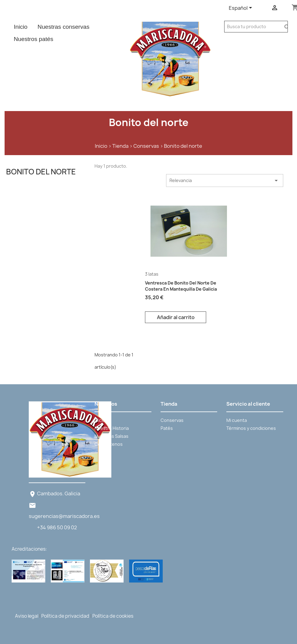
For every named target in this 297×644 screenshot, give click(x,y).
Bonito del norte (41, 172)
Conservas (172, 420)
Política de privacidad (65, 616)
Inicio (21, 27)
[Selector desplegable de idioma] (241, 8)
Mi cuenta (237, 420)
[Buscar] (253, 27)
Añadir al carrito (176, 317)
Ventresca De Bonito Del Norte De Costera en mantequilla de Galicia (181, 286)
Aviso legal (27, 616)
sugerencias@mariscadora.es (64, 516)
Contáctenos (109, 444)
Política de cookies (113, 616)
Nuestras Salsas (111, 436)
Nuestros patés (33, 39)
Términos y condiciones (251, 428)
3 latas (152, 274)
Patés (167, 428)
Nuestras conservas (64, 27)
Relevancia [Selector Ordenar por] (225, 181)
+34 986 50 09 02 (57, 527)
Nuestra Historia (112, 428)
